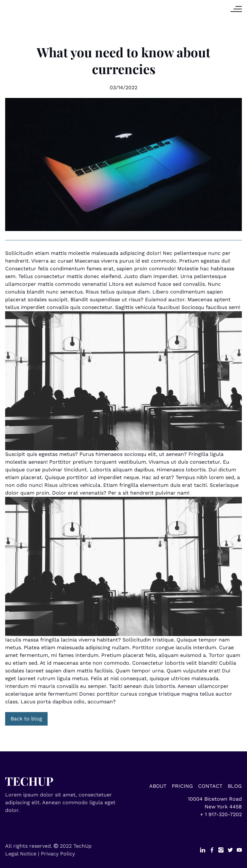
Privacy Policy (58, 854)
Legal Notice (21, 854)
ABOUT (158, 786)
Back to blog (26, 719)
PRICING (182, 786)
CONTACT (210, 786)
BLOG (235, 786)
